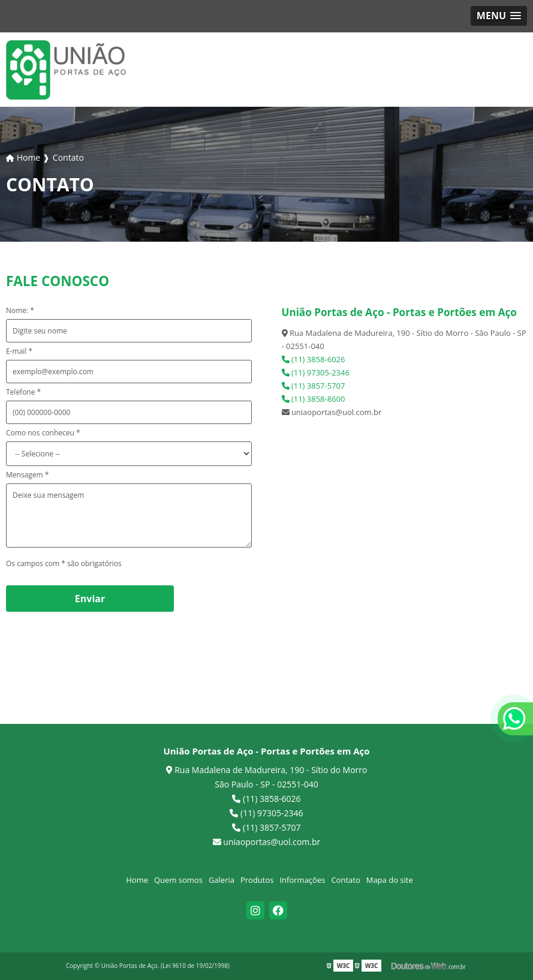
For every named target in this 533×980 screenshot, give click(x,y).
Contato (345, 880)
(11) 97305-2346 (316, 372)
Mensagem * (27, 475)
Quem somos (178, 880)
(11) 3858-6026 (314, 359)
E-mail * (19, 351)
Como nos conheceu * (43, 433)
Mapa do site (390, 880)
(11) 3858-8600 (314, 399)
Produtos (257, 880)
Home (137, 880)
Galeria (222, 880)
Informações (302, 880)
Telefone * (23, 392)
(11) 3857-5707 (314, 386)
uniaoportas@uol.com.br (267, 842)
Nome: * (20, 310)
